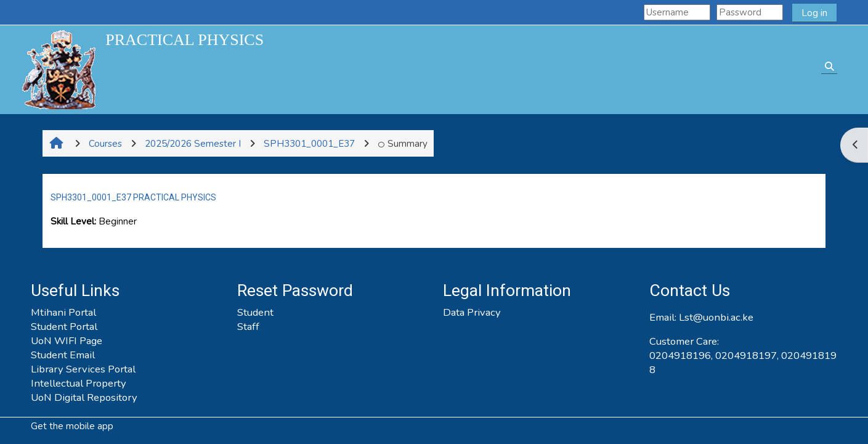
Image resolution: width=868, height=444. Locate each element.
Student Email (63, 355)
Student (255, 312)
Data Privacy (472, 312)
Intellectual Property (79, 383)
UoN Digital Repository (84, 397)
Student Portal (64, 327)
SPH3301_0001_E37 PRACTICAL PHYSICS (133, 197)
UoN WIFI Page (67, 341)
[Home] (59, 69)
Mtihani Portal (63, 312)
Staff (248, 327)
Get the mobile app (72, 426)
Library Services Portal (83, 369)
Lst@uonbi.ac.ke (716, 317)
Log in (814, 13)
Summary (403, 144)
